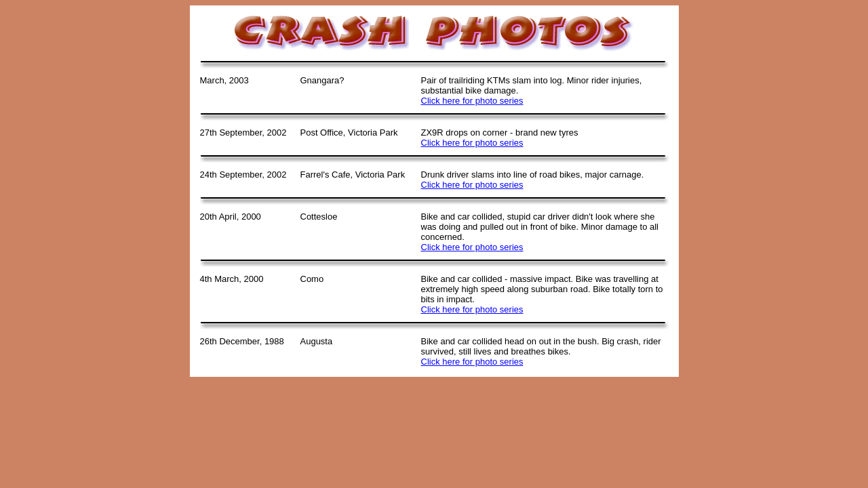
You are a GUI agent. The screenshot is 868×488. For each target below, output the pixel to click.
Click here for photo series (472, 101)
